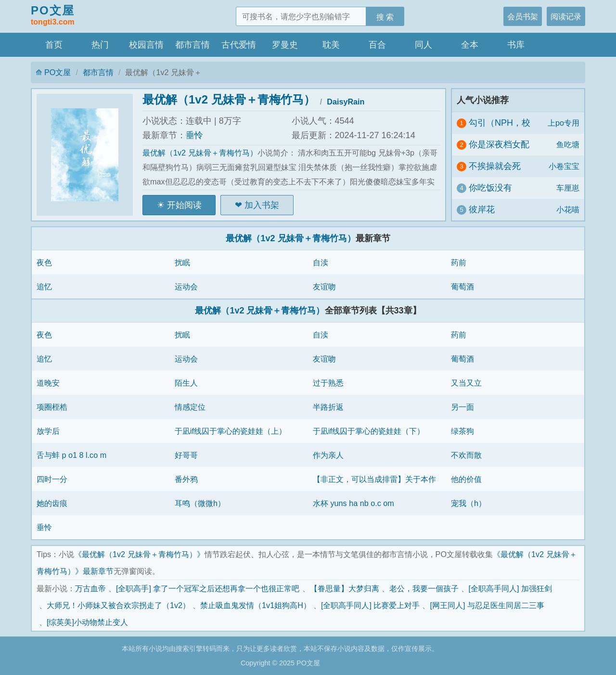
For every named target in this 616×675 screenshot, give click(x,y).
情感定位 (190, 407)
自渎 (321, 262)
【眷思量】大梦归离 (345, 588)
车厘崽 (568, 188)
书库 (516, 45)
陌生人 (186, 383)
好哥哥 (186, 455)
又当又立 (466, 383)
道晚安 (48, 383)
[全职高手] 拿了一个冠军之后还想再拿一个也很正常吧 (208, 588)
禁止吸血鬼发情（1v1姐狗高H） (256, 605)
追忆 (44, 286)
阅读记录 (566, 16)
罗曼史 (285, 45)
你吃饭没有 (490, 188)
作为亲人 (328, 455)
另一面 (462, 407)
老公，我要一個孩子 (424, 588)
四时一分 (52, 479)
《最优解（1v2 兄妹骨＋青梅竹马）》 (139, 554)
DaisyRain (346, 102)
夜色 (44, 262)
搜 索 (385, 17)
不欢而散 (466, 455)
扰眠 (182, 262)
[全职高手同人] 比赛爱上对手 (371, 605)
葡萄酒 (462, 286)
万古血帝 (90, 588)
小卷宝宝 (564, 166)
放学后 (48, 431)
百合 (377, 45)
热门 (100, 45)
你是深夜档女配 (499, 144)
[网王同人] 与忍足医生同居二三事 (487, 605)
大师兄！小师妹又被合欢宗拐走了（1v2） (118, 605)
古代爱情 (239, 45)
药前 (459, 262)
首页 (54, 45)
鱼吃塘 (568, 144)
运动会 (186, 286)
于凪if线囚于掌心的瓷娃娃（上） (231, 431)
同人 (423, 45)
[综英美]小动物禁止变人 (87, 622)
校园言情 (146, 45)
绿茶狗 (462, 431)
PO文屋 (53, 16)
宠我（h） (468, 503)
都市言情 (192, 45)
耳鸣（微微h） (200, 503)
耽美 (331, 45)
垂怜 (194, 135)
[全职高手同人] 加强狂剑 (511, 588)
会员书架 (523, 16)
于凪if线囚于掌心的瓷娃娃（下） (369, 431)
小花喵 (568, 209)
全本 (470, 45)
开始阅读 (184, 205)
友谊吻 (324, 286)
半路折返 (328, 407)
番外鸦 (186, 479)
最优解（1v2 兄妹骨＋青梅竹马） (229, 99)
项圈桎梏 (52, 407)
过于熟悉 (328, 383)
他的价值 (466, 479)
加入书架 (262, 205)
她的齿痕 (52, 503)
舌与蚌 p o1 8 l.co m (71, 455)
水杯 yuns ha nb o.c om (353, 503)
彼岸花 (482, 209)
